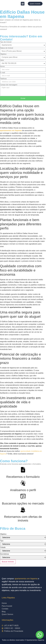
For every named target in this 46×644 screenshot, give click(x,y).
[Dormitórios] (23, 557)
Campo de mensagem (9, 85)
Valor (2, 60)
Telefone (3, 79)
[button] (23, 4)
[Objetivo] (23, 537)
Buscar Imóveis (8, 562)
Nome (2, 66)
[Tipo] (23, 544)
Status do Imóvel (7, 48)
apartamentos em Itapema (26, 579)
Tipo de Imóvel (6, 42)
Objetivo (3, 54)
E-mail (2, 73)
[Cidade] (23, 551)
